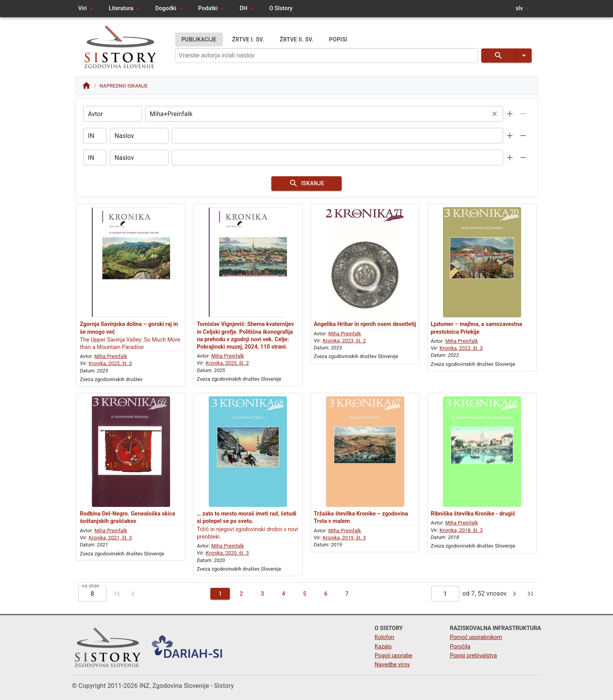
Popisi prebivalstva (473, 656)
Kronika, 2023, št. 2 (344, 341)
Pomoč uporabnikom (476, 637)
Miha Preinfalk (111, 356)
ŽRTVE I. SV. (248, 40)
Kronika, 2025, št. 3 (110, 363)
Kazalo (383, 647)
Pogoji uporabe (393, 656)
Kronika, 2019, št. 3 (344, 538)
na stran (91, 586)
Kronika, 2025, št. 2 (227, 363)
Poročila (460, 647)
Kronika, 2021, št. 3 (110, 538)
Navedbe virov (392, 665)
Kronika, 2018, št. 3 (461, 530)
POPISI (338, 40)
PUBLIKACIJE (199, 40)
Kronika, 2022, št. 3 (461, 348)
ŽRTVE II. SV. (297, 40)
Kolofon (384, 637)
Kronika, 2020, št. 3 (227, 553)
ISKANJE (306, 184)
